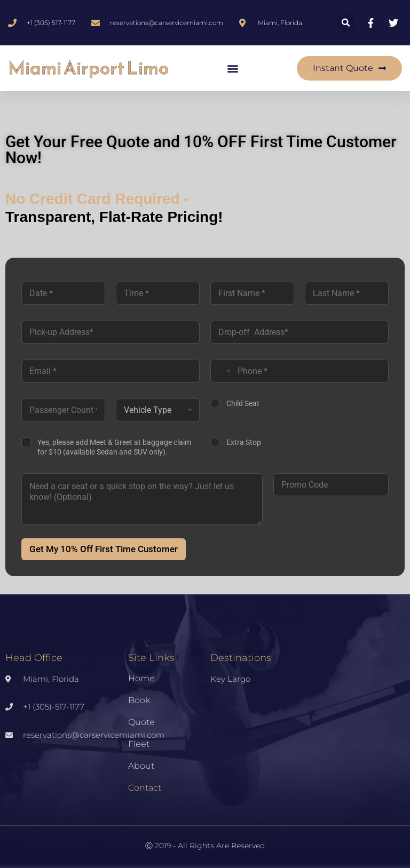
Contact (145, 788)
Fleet (139, 744)
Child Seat (243, 403)
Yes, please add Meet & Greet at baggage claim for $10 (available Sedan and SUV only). (114, 447)
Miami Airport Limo (88, 68)
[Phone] (299, 371)
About (141, 766)
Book (139, 700)
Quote (141, 722)
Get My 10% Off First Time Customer (104, 549)
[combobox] (222, 371)
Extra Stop (244, 442)
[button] (346, 23)
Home (141, 678)
